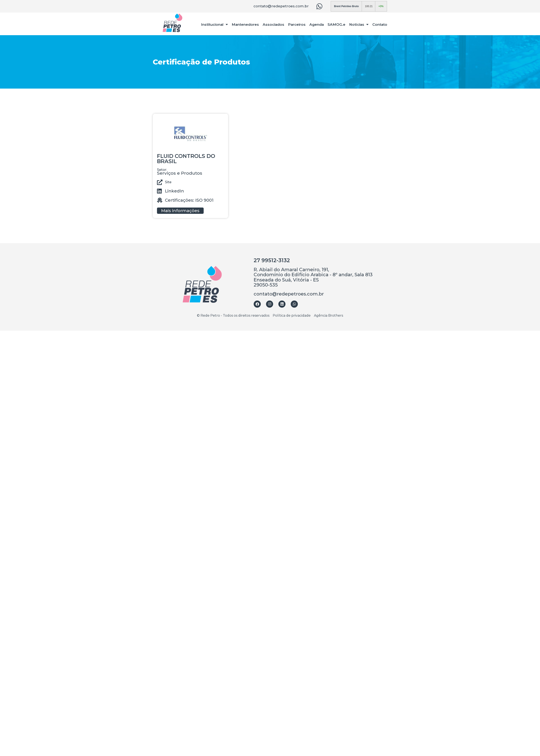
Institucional (215, 24)
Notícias (359, 24)
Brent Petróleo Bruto (346, 6)
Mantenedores (246, 25)
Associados (273, 25)
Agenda (317, 25)
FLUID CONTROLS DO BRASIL (186, 159)
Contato (380, 25)
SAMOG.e (336, 25)
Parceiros (297, 25)
